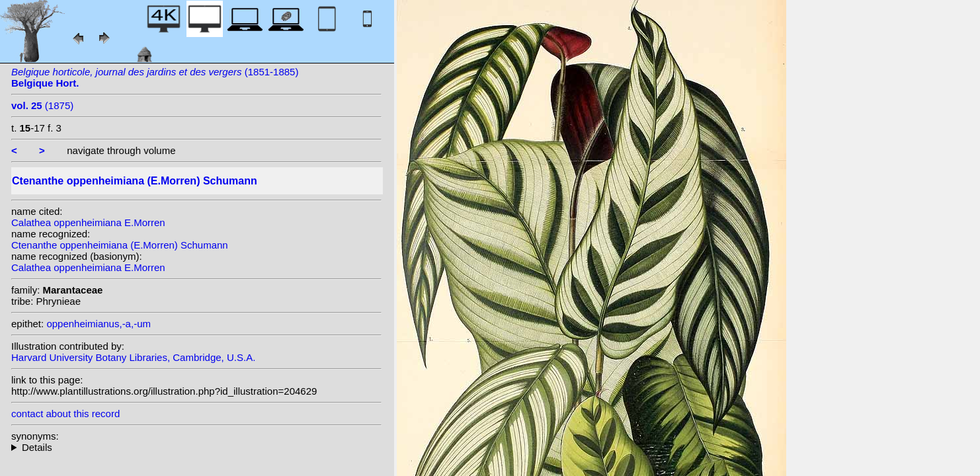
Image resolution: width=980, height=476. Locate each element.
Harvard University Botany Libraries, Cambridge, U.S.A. (133, 357)
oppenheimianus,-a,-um (99, 324)
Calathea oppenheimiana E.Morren (88, 222)
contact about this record (65, 414)
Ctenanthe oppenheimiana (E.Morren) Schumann (120, 245)
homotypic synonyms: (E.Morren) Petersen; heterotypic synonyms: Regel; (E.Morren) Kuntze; (196, 447)
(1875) (42, 105)
